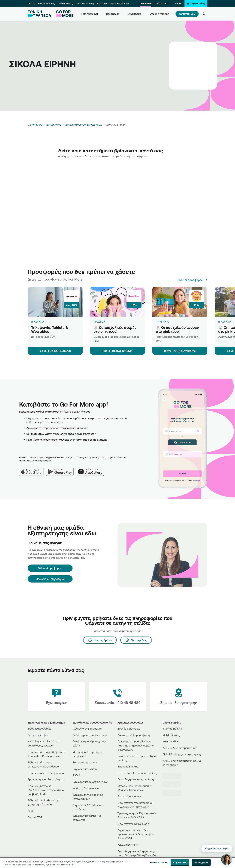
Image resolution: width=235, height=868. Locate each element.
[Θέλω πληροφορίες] (50, 568)
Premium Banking (47, 3)
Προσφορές (113, 14)
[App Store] (33, 469)
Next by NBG (170, 741)
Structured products (85, 762)
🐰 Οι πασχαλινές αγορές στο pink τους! (115, 330)
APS (30, 811)
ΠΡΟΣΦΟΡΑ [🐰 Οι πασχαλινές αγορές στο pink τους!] (100, 322)
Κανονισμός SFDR (128, 845)
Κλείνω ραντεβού (38, 735)
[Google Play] (61, 469)
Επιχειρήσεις (134, 14)
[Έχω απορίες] (56, 697)
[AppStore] (174, 776)
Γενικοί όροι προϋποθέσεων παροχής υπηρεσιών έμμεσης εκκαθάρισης (136, 745)
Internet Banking (172, 728)
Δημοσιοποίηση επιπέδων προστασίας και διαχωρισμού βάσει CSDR (136, 834)
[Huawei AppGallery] (92, 469)
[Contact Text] (117, 697)
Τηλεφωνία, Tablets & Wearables (50, 330)
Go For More (146, 3)
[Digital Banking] (196, 4)
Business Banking (85, 3)
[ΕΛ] (178, 4)
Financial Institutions (129, 796)
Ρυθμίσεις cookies (159, 862)
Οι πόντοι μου (187, 14)
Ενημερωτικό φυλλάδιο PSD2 (90, 782)
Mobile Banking (172, 735)
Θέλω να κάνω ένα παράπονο (46, 773)
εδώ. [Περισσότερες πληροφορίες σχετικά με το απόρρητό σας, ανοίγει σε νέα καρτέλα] (71, 865)
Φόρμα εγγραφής (159, 14)
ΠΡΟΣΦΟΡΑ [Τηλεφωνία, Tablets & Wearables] (38, 322)
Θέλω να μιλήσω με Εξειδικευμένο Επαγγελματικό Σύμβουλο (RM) (46, 790)
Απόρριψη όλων (180, 862)
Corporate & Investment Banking (113, 3)
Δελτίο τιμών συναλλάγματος (90, 735)
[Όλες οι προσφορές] (193, 280)
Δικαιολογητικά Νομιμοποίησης (136, 779)
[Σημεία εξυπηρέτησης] (179, 697)
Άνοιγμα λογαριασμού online (179, 748)
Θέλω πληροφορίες (39, 728)
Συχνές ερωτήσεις (129, 728)
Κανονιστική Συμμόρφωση (134, 735)
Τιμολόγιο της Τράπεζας (87, 728)
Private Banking (66, 3)
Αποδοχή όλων (201, 862)
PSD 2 (76, 775)
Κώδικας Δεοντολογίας (86, 788)
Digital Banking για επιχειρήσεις (182, 754)
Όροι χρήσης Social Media (133, 824)
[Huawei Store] (174, 793)
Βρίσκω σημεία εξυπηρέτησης (46, 779)
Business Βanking (128, 766)
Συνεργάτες (54, 125)
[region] (117, 863)
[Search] (204, 14)
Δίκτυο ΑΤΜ (35, 817)
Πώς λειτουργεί (90, 14)
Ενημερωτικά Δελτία (85, 769)
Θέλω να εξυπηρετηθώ (50, 579)
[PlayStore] (174, 784)
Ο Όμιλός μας (162, 3)
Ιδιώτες (31, 3)
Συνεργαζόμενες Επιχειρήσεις (84, 125)
